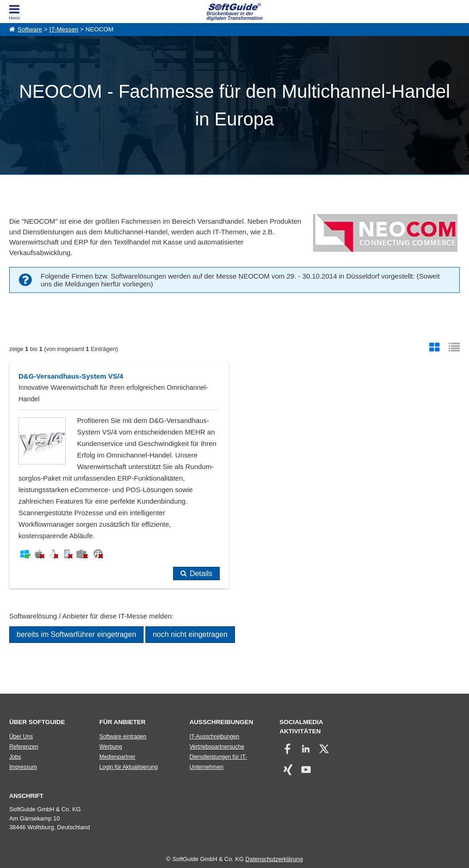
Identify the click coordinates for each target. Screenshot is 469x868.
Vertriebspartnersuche (217, 747)
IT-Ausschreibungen (214, 737)
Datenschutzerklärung (274, 859)
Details (201, 574)
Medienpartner (117, 757)
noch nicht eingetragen (190, 634)
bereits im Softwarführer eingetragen (76, 634)
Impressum (23, 767)
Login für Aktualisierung (128, 767)
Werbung (111, 747)
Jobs (15, 757)
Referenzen (24, 747)
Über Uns (21, 737)
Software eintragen (123, 737)
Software (30, 29)
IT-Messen (64, 29)
